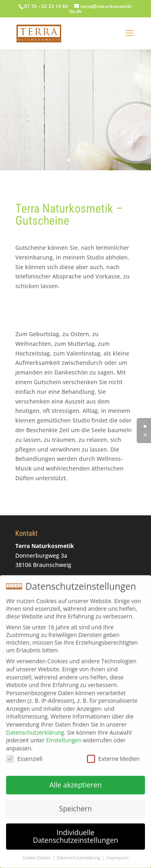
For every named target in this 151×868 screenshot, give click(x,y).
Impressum (117, 854)
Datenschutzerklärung (35, 729)
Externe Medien (113, 755)
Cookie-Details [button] (37, 854)
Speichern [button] (75, 805)
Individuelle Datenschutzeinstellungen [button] (76, 832)
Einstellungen (64, 737)
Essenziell (24, 755)
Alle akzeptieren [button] (75, 781)
